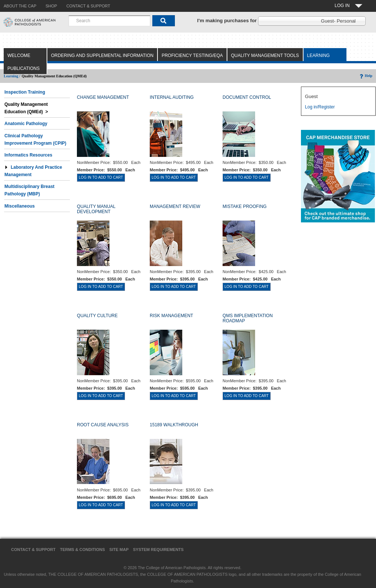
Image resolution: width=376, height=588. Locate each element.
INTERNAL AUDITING (172, 97)
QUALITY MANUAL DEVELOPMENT (96, 209)
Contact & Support (33, 550)
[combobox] (109, 21)
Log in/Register (320, 107)
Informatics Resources (28, 155)
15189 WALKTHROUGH (174, 425)
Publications (23, 68)
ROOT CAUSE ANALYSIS (103, 425)
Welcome (19, 56)
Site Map (119, 550)
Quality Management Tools (265, 56)
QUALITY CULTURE (97, 316)
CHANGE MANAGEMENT (103, 97)
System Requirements (158, 550)
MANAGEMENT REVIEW (175, 206)
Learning (319, 56)
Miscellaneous (20, 206)
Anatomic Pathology (26, 124)
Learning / (12, 76)
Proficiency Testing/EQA (192, 56)
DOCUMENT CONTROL (247, 97)
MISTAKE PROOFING (245, 206)
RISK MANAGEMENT (171, 316)
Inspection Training (25, 92)
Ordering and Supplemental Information (102, 56)
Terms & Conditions (82, 550)
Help (365, 76)
